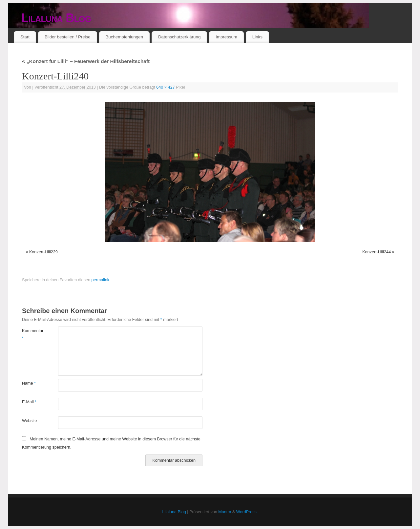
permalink (100, 280)
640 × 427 (165, 87)
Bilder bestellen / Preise (68, 37)
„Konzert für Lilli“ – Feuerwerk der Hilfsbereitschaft (86, 61)
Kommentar (31, 334)
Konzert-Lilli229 (43, 252)
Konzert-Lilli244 (377, 252)
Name (29, 383)
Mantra (225, 512)
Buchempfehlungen (124, 37)
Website (29, 421)
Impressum (226, 37)
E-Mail (29, 402)
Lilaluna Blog (56, 18)
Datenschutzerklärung (179, 37)
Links (257, 37)
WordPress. (247, 512)
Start (25, 37)
